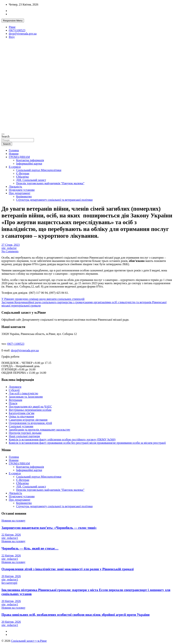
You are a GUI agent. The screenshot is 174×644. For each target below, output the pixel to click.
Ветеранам (15, 400)
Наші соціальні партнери (24, 436)
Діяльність (15, 187)
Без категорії (9, 583)
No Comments (10, 251)
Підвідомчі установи (22, 190)
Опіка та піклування (21, 416)
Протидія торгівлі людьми (25, 433)
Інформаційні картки (29, 164)
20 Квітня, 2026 (11, 576)
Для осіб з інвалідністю (23, 393)
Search (6, 136)
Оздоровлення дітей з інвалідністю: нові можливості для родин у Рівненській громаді (68, 569)
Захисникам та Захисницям (26, 397)
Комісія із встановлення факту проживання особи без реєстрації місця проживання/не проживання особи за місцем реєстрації (87, 443)
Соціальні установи (21, 426)
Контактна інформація (30, 160)
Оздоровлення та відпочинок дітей (30, 423)
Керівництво (24, 196)
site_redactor (9, 248)
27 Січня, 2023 (11, 245)
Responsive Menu (13, 21)
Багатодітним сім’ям (22, 413)
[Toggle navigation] (3, 134)
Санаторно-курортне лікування (28, 420)
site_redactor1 (10, 538)
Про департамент (20, 193)
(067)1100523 (17, 30)
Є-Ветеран (23, 173)
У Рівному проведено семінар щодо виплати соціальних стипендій (43, 299)
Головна (14, 150)
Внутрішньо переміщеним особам (30, 410)
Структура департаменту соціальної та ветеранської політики (54, 200)
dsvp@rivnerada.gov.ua (23, 34)
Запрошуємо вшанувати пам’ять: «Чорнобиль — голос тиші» (49, 528)
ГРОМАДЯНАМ (19, 157)
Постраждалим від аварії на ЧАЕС (30, 407)
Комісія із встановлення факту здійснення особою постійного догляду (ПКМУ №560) (62, 439)
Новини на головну (13, 521)
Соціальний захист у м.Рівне (29, 641)
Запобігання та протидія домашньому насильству (40, 430)
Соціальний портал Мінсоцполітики (39, 170)
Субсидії (14, 390)
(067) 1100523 (16, 344)
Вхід (12, 37)
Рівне (12, 27)
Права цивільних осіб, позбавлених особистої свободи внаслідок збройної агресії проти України (76, 615)
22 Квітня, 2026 (11, 535)
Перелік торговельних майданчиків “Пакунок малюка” (50, 183)
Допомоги (15, 387)
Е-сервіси (15, 167)
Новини (14, 154)
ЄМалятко (22, 177)
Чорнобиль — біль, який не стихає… (30, 548)
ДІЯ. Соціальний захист (31, 180)
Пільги (13, 403)
